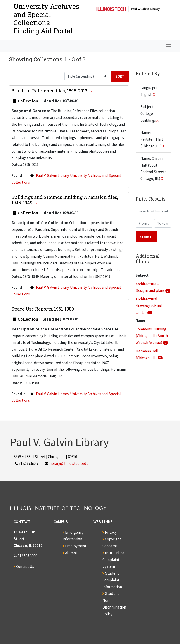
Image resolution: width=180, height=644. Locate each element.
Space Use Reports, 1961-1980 (43, 309)
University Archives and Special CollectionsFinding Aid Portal (46, 18)
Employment (76, 546)
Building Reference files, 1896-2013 (50, 91)
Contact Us (25, 566)
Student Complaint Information (112, 580)
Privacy (111, 532)
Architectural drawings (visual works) (149, 306)
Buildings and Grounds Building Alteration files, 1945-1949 (65, 200)
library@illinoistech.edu (69, 463)
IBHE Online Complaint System (113, 560)
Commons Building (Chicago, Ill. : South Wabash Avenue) (152, 336)
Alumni (71, 553)
